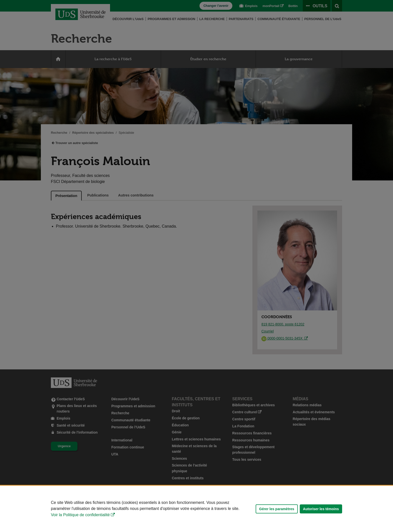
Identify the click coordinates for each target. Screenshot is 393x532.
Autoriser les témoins (321, 509)
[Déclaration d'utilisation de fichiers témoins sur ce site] (197, 509)
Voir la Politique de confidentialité (80, 515)
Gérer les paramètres (277, 509)
